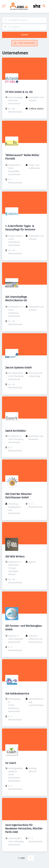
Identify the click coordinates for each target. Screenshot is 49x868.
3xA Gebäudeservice (17, 694)
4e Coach (11, 763)
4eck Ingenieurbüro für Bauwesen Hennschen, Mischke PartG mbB (24, 828)
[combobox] (24, 20)
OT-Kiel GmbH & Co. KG (19, 92)
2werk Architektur (16, 431)
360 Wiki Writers (15, 557)
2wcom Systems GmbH (18, 368)
